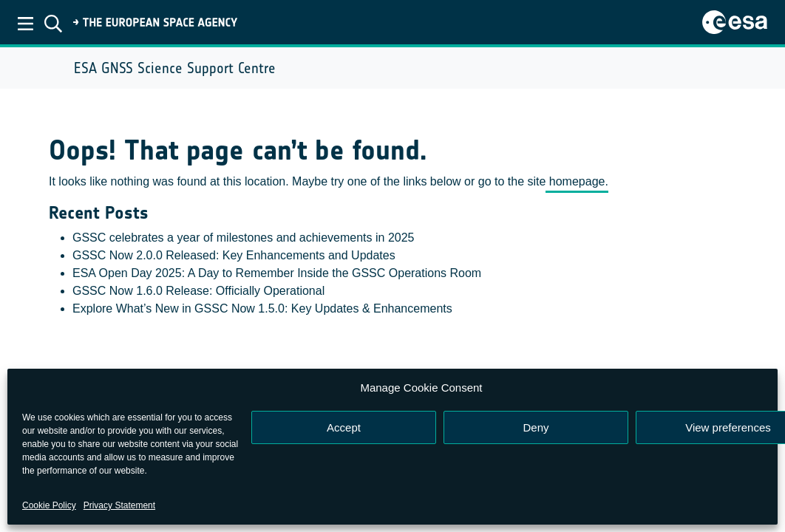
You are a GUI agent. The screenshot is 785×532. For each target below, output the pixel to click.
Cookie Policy (49, 505)
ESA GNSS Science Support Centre (175, 68)
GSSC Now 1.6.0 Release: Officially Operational (198, 291)
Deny (536, 427)
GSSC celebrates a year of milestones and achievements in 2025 (243, 238)
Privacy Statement (119, 505)
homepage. (577, 181)
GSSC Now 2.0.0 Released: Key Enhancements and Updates (234, 255)
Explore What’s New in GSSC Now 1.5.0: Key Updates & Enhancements (262, 308)
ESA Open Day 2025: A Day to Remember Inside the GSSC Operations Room (277, 273)
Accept (344, 427)
